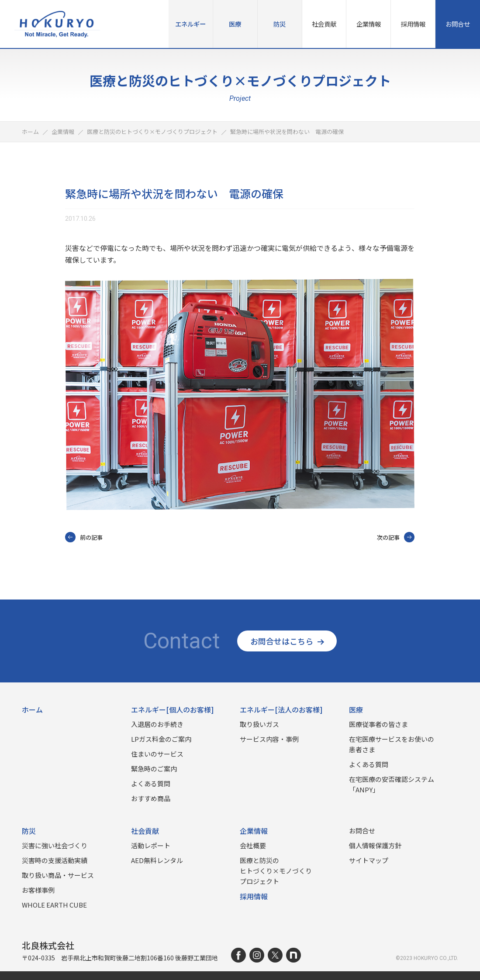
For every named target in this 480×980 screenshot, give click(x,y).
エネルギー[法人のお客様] (281, 709)
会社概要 (253, 845)
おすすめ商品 (151, 798)
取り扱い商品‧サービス (58, 875)
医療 (235, 24)
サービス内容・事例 (269, 739)
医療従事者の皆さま (378, 724)
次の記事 (396, 537)
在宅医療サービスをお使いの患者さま (392, 744)
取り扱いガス (259, 724)
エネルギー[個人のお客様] (173, 709)
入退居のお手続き (157, 724)
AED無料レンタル (157, 860)
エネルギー (190, 24)
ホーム (32, 709)
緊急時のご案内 (154, 769)
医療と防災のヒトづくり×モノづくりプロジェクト (276, 871)
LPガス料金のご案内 (161, 739)
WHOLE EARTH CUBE (54, 905)
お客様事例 (38, 890)
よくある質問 (151, 783)
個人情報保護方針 (375, 845)
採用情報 (413, 24)
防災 (280, 24)
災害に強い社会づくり (55, 845)
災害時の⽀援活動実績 (55, 860)
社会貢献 (324, 24)
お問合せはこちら (287, 641)
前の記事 (84, 537)
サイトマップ (369, 860)
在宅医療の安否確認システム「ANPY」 (392, 784)
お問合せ (458, 24)
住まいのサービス (157, 754)
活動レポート (151, 845)
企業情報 (369, 24)
